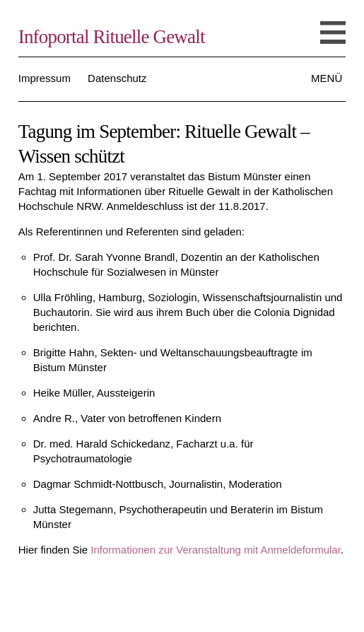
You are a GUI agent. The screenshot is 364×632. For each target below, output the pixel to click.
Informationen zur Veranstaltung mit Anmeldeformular (216, 550)
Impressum (45, 78)
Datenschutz (117, 78)
